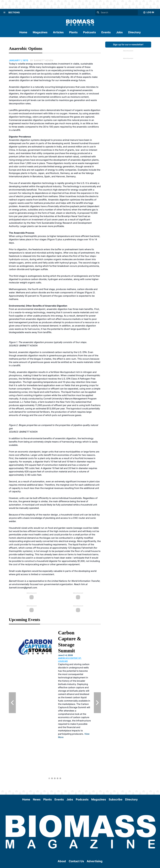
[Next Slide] (97, 703)
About (62, 861)
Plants (73, 32)
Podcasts (89, 32)
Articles (58, 32)
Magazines (40, 32)
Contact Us (76, 861)
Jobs (119, 32)
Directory (134, 32)
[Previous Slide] (12, 703)
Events (106, 32)
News (37, 799)
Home (23, 32)
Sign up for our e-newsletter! (128, 44)
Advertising (95, 861)
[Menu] (4, 12)
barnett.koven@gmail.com (23, 588)
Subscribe (116, 799)
